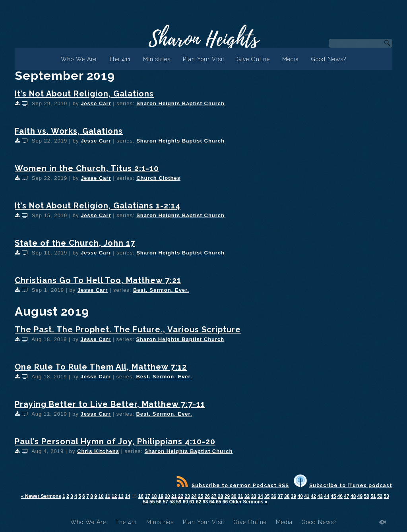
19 (161, 496)
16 (141, 496)
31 (240, 496)
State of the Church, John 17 (75, 243)
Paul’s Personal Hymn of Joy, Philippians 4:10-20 (115, 441)
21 (174, 496)
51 (373, 496)
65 (218, 502)
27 (214, 496)
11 (108, 496)
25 (201, 496)
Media (291, 59)
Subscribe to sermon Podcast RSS (233, 486)
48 (353, 496)
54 (145, 502)
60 (185, 502)
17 (147, 496)
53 (387, 496)
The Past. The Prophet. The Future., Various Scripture (128, 330)
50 (367, 496)
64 (212, 502)
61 (192, 502)
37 (280, 496)
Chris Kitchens (98, 451)
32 (247, 496)
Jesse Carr (96, 103)
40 (300, 496)
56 (159, 502)
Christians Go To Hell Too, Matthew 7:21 (98, 280)
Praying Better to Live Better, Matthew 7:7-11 (110, 404)
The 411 (120, 59)
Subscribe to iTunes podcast (343, 486)
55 (152, 502)
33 (254, 496)
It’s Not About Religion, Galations (84, 94)
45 (333, 496)
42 (313, 496)
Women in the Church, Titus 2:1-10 (87, 168)
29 (227, 496)
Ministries (157, 59)
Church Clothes (158, 178)
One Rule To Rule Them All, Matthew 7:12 (101, 367)
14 (127, 496)
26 (207, 496)
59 (179, 502)
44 (327, 496)
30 (234, 496)
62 (199, 502)
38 (287, 496)
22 (181, 496)
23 (187, 496)
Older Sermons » (248, 502)
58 (172, 502)
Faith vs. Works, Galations (69, 131)
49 (360, 496)
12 (114, 496)
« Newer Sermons (41, 496)
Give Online (253, 59)
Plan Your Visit (204, 59)
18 (154, 496)
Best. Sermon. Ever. (161, 290)
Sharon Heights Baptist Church (180, 103)
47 (346, 496)
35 (267, 496)
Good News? (329, 59)
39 (294, 496)
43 (320, 496)
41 (307, 496)
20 (167, 496)
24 (194, 496)
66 (225, 502)
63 (205, 502)
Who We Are (79, 59)
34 (260, 496)
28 (220, 496)
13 (121, 496)
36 (274, 496)
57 (166, 502)
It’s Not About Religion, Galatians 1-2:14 (98, 206)
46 (340, 496)
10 (101, 496)
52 (380, 496)
